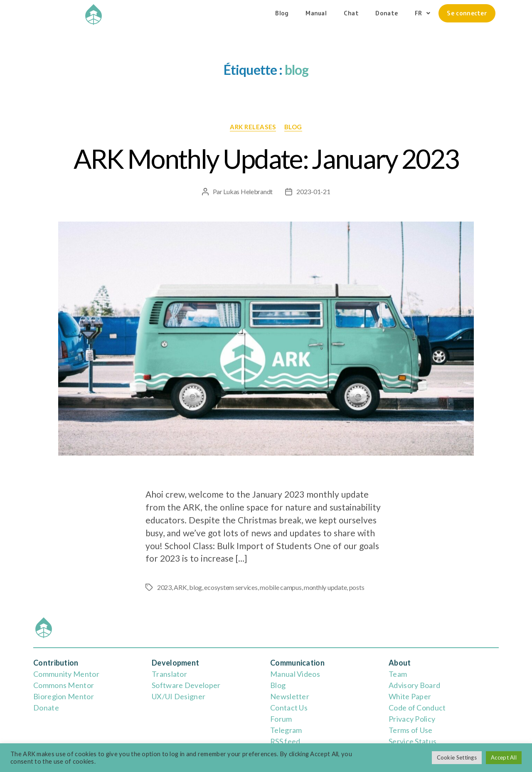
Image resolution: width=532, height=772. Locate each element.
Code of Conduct (417, 708)
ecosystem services (231, 587)
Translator (169, 674)
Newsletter (290, 696)
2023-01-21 (313, 191)
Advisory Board (414, 685)
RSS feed (285, 741)
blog (293, 127)
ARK (180, 587)
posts (357, 587)
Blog (282, 13)
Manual (316, 13)
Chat (351, 13)
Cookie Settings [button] (457, 757)
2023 (164, 587)
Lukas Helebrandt (248, 191)
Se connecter (467, 13)
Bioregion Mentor (64, 696)
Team (398, 674)
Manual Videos (295, 674)
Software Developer (186, 685)
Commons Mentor (64, 685)
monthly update (325, 587)
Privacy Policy (412, 719)
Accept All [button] (504, 757)
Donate (387, 13)
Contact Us (289, 708)
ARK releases (253, 127)
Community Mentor (66, 674)
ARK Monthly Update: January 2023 (266, 159)
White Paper (410, 696)
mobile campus (281, 587)
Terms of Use (411, 730)
